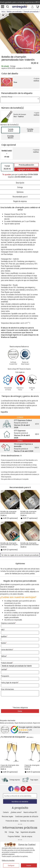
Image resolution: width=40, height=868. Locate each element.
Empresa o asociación (8, 623)
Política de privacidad (8, 860)
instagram (17, 789)
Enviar (20, 711)
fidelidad (14, 573)
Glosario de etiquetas (25, 369)
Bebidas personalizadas (7, 723)
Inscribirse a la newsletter (20, 801)
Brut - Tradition (19, 117)
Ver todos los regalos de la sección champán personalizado (20, 555)
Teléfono (4, 656)
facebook (11, 789)
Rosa (15, 82)
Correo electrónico (7, 649)
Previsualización (26, 165)
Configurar (11, 865)
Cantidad (4, 669)
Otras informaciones (7, 689)
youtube (29, 789)
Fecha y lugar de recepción (9, 682)
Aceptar (29, 865)
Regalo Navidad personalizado (23, 723)
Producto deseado (7, 663)
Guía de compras (27, 836)
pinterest (23, 789)
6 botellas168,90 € (11, 137)
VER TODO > (30, 737)
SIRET (3, 630)
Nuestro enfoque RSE (13, 369)
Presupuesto (5, 676)
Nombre (3, 643)
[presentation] (20, 701)
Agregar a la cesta (26, 169)
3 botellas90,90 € (30, 130)
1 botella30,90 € (11, 130)
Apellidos (4, 636)
